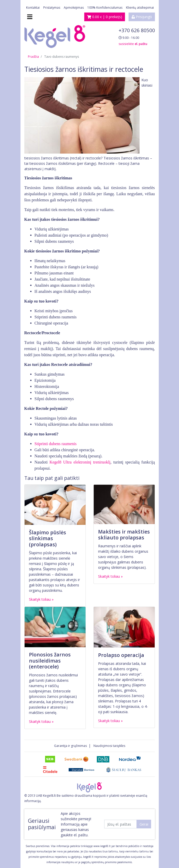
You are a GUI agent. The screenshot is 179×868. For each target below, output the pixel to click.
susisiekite (133, 44)
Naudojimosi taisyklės (109, 746)
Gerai (144, 824)
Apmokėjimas (74, 8)
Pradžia (33, 57)
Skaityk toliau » (41, 599)
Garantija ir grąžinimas (70, 746)
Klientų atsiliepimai (140, 8)
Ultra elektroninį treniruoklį (87, 462)
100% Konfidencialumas (105, 8)
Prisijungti (142, 17)
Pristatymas (52, 8)
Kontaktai (33, 8)
